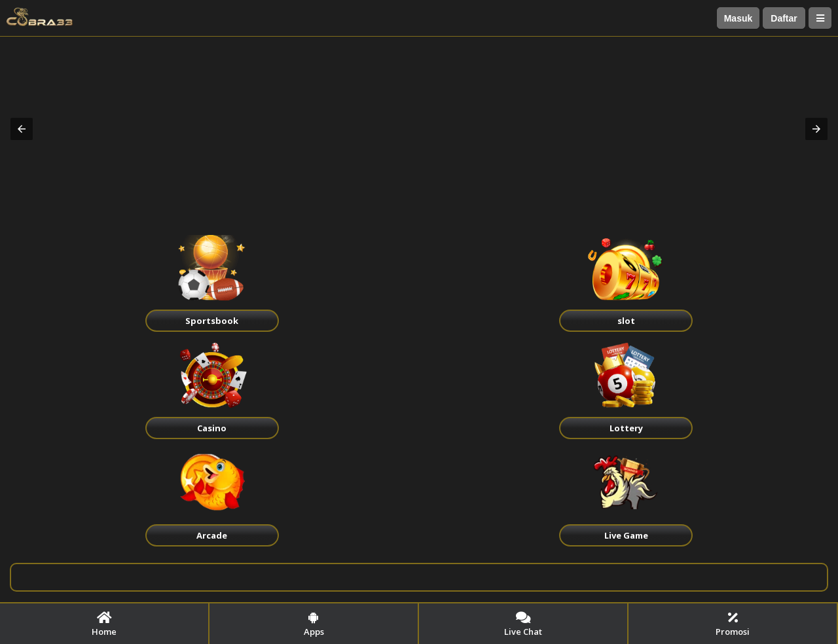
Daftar (784, 18)
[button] (22, 129)
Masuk (738, 18)
